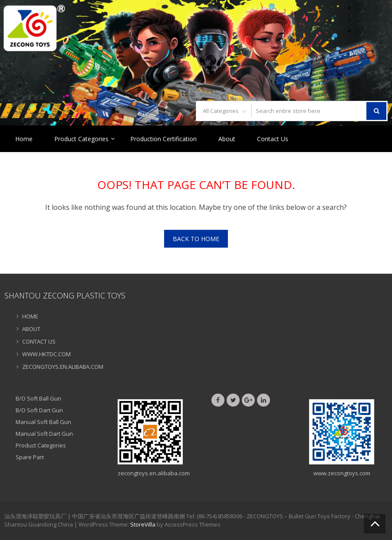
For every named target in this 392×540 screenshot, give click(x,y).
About (227, 139)
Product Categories (81, 139)
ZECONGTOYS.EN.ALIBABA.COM (63, 367)
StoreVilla (143, 524)
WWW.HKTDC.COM (46, 354)
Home (24, 139)
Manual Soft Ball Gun (43, 422)
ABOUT (31, 329)
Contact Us (273, 139)
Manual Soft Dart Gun (44, 434)
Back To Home (196, 239)
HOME (30, 316)
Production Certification (163, 139)
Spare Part (30, 457)
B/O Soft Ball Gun (38, 398)
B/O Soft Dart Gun (39, 410)
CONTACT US (39, 341)
